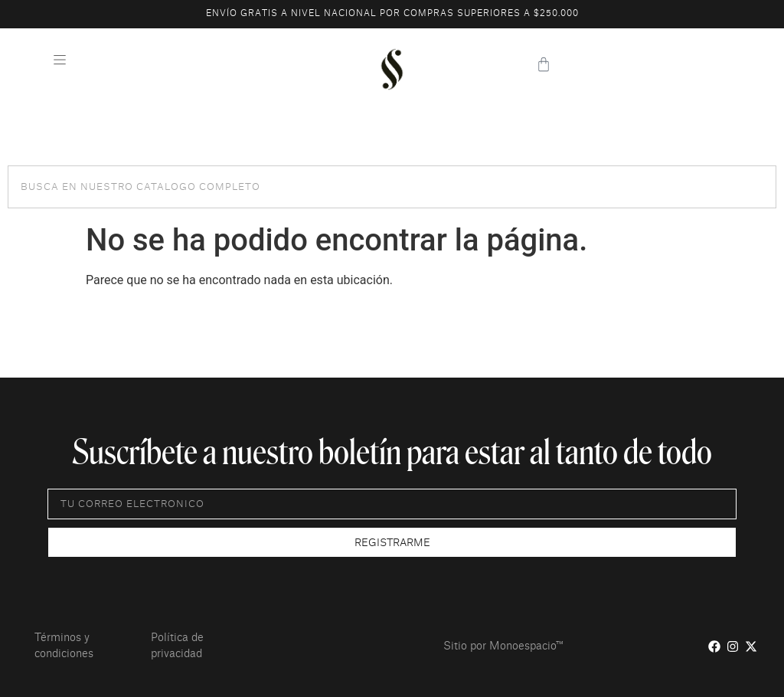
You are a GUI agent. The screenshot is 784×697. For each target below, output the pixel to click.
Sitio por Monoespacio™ (503, 646)
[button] (59, 62)
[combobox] (392, 187)
